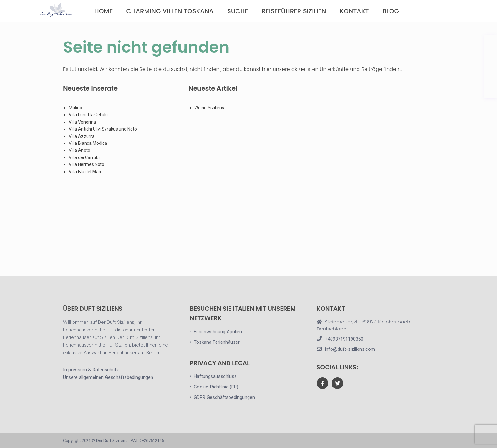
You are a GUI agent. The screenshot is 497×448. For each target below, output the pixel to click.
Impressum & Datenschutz (91, 370)
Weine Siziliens (209, 108)
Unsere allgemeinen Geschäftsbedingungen (108, 377)
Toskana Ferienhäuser (217, 342)
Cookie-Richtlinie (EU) (216, 387)
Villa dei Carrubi (84, 157)
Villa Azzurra (82, 136)
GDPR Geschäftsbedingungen (224, 397)
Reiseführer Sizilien (294, 11)
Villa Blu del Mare (86, 172)
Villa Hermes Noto (87, 164)
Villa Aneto (80, 150)
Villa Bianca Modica (88, 143)
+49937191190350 (344, 339)
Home (104, 11)
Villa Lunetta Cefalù (88, 115)
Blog (391, 11)
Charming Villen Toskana (170, 11)
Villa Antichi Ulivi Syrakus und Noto (103, 129)
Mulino (75, 108)
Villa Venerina (82, 122)
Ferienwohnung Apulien (218, 332)
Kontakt (354, 11)
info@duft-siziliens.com (350, 349)
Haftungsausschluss (215, 376)
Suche (238, 11)
